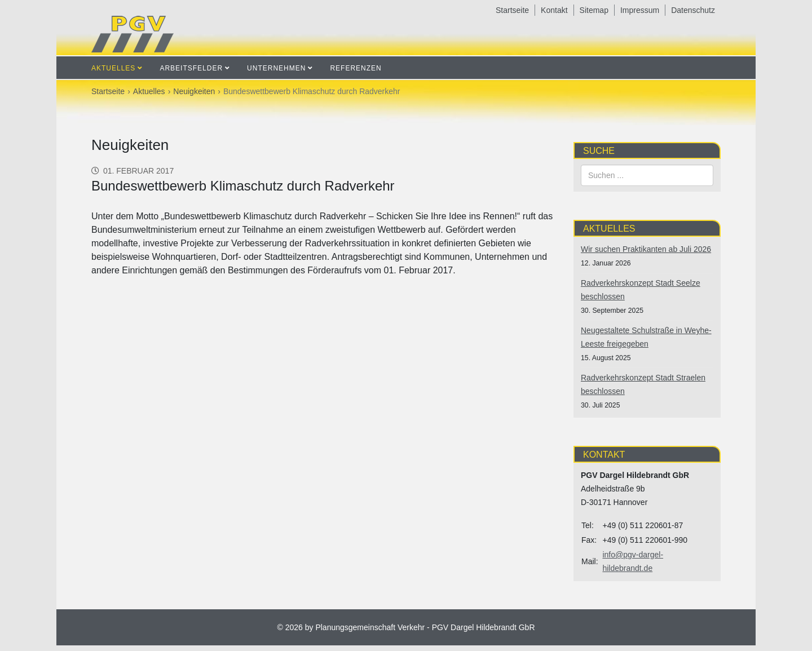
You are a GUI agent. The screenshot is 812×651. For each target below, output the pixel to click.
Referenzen (356, 68)
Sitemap (594, 10)
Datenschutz (693, 10)
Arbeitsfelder (191, 68)
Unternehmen (276, 68)
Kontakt (554, 10)
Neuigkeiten (194, 91)
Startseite (512, 10)
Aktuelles (113, 68)
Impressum (640, 10)
